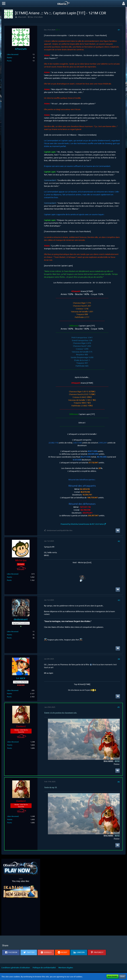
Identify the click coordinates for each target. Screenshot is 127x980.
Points (9, 58)
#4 (119, 659)
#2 (119, 541)
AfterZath (22, 17)
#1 (119, 30)
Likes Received (13, 54)
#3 (119, 600)
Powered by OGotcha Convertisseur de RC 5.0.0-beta (82, 524)
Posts (9, 61)
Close (122, 976)
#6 (119, 782)
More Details (113, 976)
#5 (119, 707)
